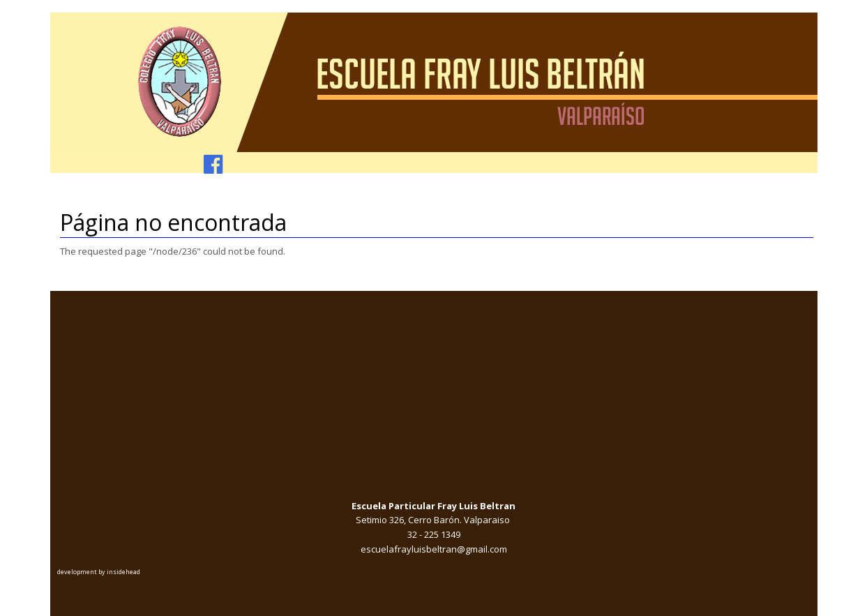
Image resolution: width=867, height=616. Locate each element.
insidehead (123, 572)
